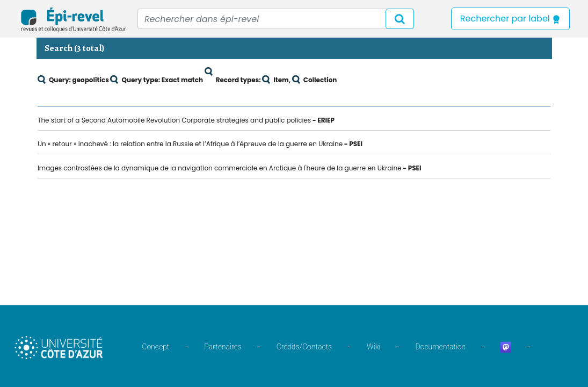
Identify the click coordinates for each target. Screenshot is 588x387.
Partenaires (223, 347)
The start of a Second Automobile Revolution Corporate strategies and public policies (174, 120)
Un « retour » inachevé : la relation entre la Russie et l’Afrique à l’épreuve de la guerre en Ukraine (190, 144)
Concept (155, 347)
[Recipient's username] (276, 19)
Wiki (373, 347)
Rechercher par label (510, 19)
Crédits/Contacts (304, 347)
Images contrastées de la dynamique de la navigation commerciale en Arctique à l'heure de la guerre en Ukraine (220, 168)
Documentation (440, 347)
